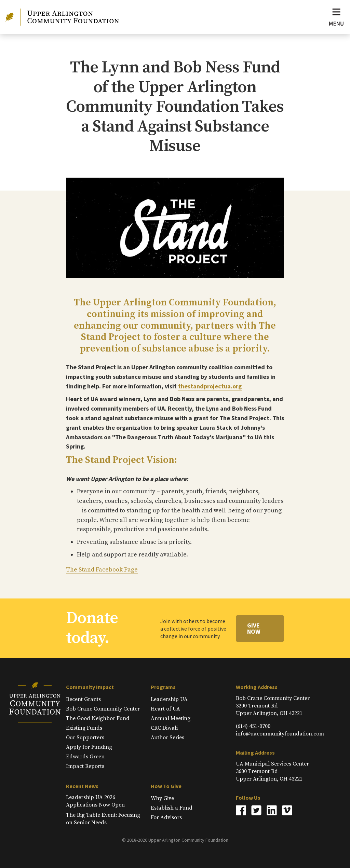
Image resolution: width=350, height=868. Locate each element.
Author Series (167, 738)
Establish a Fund (172, 808)
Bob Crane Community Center (103, 709)
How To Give (166, 786)
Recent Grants (83, 699)
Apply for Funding (89, 747)
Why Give (162, 798)
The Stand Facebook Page (102, 570)
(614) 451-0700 (253, 726)
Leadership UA (169, 699)
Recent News (82, 786)
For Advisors (166, 817)
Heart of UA (165, 709)
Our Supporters (85, 738)
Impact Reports (85, 766)
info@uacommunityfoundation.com (280, 734)
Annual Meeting (171, 718)
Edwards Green (85, 757)
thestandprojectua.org (210, 386)
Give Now (254, 628)
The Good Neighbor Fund (98, 718)
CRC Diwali (164, 728)
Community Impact (90, 687)
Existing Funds (84, 728)
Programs (163, 687)
